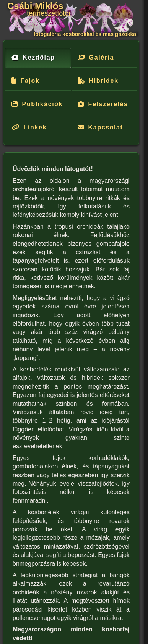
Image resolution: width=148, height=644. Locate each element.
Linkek (35, 127)
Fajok (30, 81)
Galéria (102, 57)
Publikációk (43, 104)
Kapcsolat (106, 127)
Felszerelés (108, 104)
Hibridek (104, 81)
